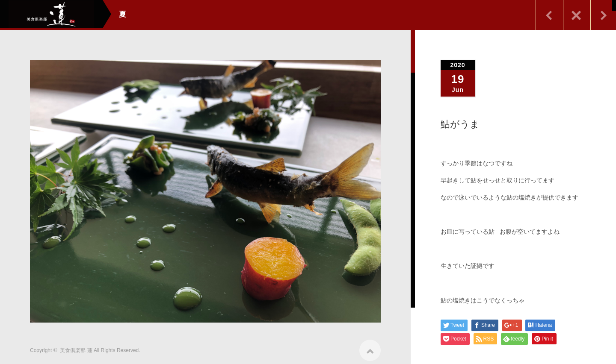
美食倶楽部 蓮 (76, 347)
